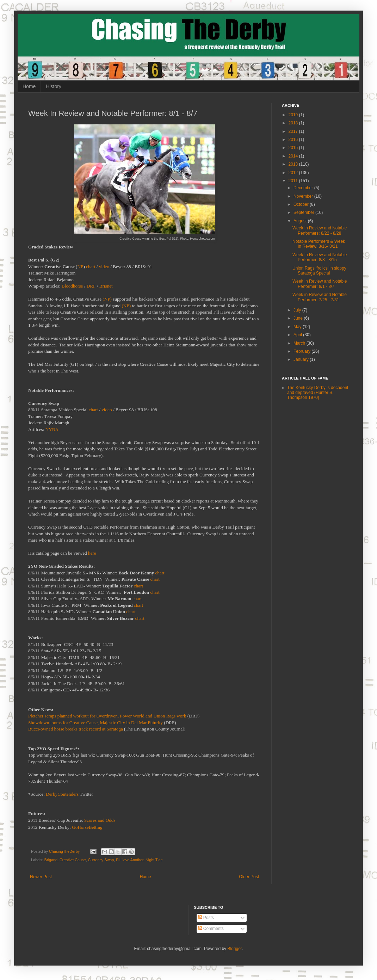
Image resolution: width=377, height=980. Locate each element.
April (298, 335)
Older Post (249, 877)
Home (29, 86)
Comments (211, 929)
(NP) (107, 299)
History (54, 86)
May (298, 327)
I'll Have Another (130, 860)
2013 (294, 164)
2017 (294, 131)
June (299, 318)
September (304, 212)
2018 (294, 123)
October (302, 204)
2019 (294, 115)
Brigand (51, 860)
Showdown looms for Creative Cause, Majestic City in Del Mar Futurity (95, 723)
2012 (294, 173)
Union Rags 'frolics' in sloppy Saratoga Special (319, 271)
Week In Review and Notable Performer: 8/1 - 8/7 (320, 284)
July (298, 310)
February (302, 351)
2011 (294, 181)
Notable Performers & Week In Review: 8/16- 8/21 (319, 244)
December (304, 188)
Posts (206, 918)
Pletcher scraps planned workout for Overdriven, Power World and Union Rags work (107, 716)
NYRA (52, 429)
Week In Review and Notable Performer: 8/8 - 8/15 (320, 257)
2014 (294, 156)
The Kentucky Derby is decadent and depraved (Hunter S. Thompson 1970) (318, 393)
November (304, 196)
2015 (294, 148)
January (302, 359)
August (301, 221)
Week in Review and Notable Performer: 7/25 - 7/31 (320, 297)
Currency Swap (101, 860)
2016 (294, 140)
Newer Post (41, 877)
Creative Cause (73, 860)
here (92, 553)
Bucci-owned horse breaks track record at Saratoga (76, 729)
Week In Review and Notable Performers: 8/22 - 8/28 (320, 230)
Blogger (234, 949)
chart (91, 267)
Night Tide (154, 860)
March (300, 343)
